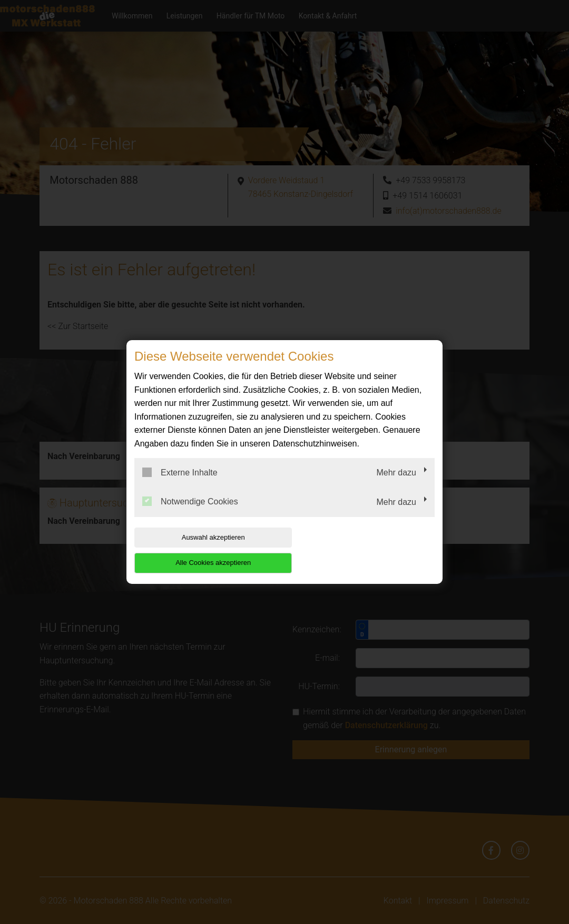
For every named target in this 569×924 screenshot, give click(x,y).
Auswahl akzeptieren (202, 550)
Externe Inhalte (180, 485)
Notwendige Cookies (190, 514)
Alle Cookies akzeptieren (367, 550)
